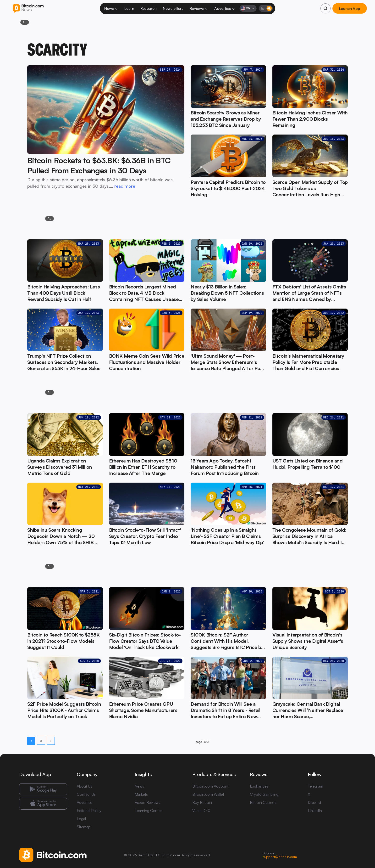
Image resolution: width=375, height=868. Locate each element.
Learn (129, 8)
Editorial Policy (89, 811)
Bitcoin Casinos (263, 802)
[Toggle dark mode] (266, 8)
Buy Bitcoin (202, 802)
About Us (84, 786)
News (111, 8)
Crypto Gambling (264, 794)
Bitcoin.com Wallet (208, 794)
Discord (314, 802)
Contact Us (86, 794)
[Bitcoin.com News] (28, 8)
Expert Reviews (147, 802)
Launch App (350, 8)
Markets (141, 794)
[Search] (325, 8)
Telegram (315, 786)
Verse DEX (201, 811)
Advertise (225, 8)
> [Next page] (51, 741)
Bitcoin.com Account (210, 786)
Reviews (199, 8)
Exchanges (259, 786)
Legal (81, 819)
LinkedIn (315, 811)
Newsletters (173, 8)
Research (149, 8)
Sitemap (84, 827)
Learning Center (148, 811)
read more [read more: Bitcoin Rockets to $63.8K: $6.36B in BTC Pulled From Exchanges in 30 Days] (125, 186)
